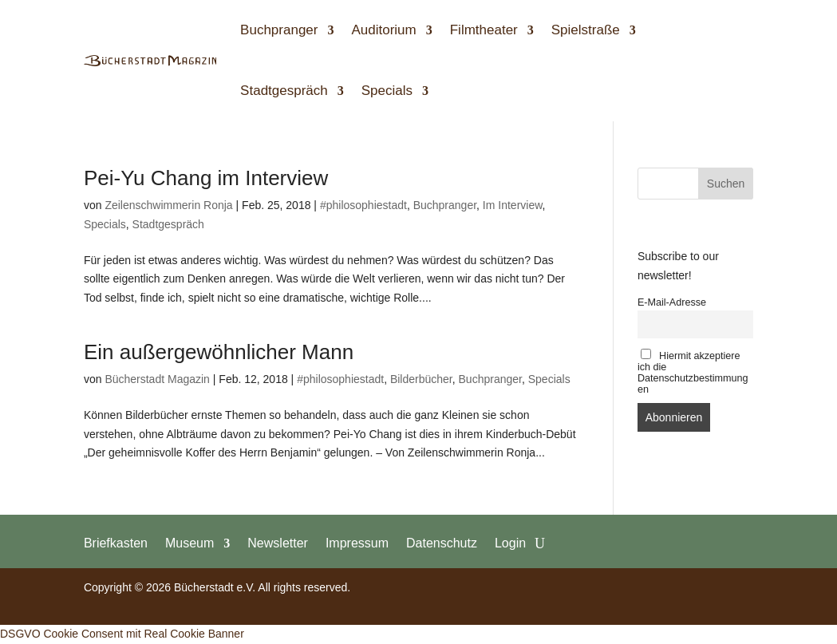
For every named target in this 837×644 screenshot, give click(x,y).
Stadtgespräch (284, 91)
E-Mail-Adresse (672, 302)
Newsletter (278, 543)
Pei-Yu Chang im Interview (206, 178)
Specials (387, 91)
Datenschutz (442, 543)
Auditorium (383, 30)
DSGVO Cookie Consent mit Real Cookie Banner (122, 634)
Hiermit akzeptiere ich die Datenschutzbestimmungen (693, 372)
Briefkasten (116, 543)
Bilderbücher (421, 379)
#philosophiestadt (363, 205)
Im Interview (513, 205)
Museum (190, 543)
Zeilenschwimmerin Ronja (168, 205)
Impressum (357, 543)
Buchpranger (279, 30)
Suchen (726, 184)
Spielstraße (586, 30)
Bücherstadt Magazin (157, 379)
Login (510, 543)
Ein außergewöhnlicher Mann (219, 352)
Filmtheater (484, 30)
